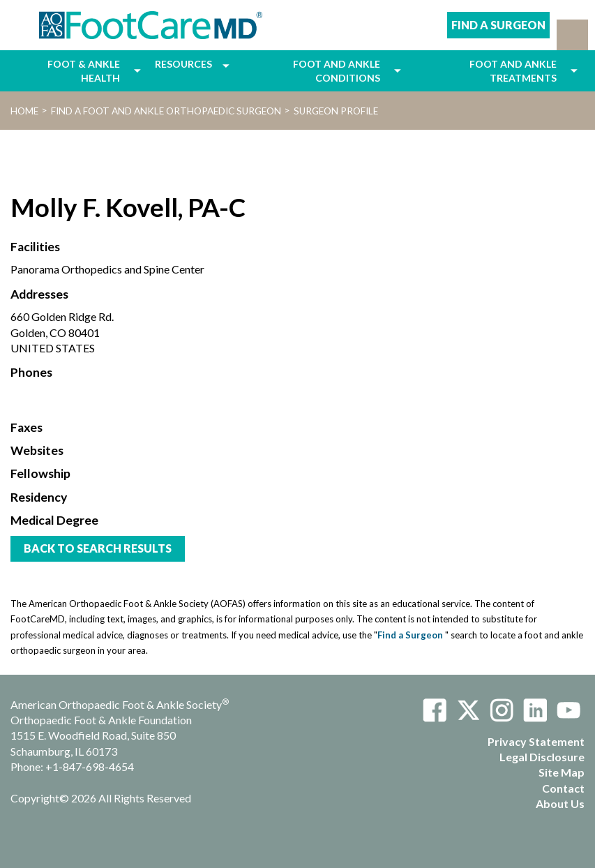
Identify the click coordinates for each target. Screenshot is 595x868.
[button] (572, 35)
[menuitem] (69, 71)
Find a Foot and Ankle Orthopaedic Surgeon (166, 111)
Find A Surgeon (498, 25)
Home (24, 111)
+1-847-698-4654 (90, 766)
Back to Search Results (98, 548)
